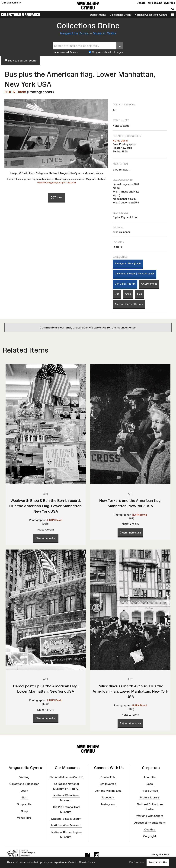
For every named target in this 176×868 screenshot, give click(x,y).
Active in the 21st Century (129, 304)
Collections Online (120, 15)
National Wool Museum (66, 825)
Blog (24, 797)
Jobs (150, 784)
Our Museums (11, 3)
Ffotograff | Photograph (128, 263)
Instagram (108, 804)
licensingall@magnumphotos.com (56, 182)
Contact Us (108, 777)
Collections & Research (21, 15)
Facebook (108, 797)
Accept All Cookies (158, 862)
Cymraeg (169, 3)
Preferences (137, 862)
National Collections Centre (151, 15)
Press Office (150, 791)
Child (128, 294)
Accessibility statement (150, 823)
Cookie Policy (87, 862)
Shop (24, 811)
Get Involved (108, 784)
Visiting (24, 777)
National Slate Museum (66, 819)
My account (155, 3)
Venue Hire (24, 818)
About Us (150, 777)
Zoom (56, 197)
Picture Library (150, 797)
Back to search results (20, 61)
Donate (141, 3)
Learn (24, 791)
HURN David (15, 92)
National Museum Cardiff (66, 777)
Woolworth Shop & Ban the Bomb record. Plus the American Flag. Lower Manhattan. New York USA (46, 506)
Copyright (150, 836)
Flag (140, 294)
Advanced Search (66, 52)
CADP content (149, 284)
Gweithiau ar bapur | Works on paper (134, 274)
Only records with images (107, 52)
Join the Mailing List (108, 791)
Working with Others (150, 816)
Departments (98, 15)
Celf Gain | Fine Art (125, 284)
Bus (117, 294)
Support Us (24, 804)
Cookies (150, 829)
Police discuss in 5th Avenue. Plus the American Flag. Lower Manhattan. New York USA (130, 691)
